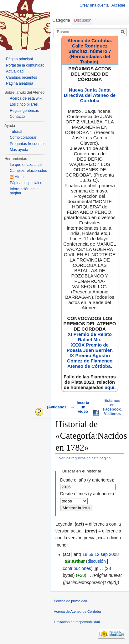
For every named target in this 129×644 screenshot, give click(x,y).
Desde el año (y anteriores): (87, 480)
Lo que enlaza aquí (26, 165)
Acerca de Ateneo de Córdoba (77, 612)
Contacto (17, 117)
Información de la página (24, 191)
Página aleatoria (20, 83)
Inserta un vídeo (83, 407)
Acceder (118, 5)
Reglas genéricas (24, 111)
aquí (109, 387)
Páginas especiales (26, 183)
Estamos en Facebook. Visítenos (112, 407)
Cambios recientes (21, 77)
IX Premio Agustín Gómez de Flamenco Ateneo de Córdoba (90, 361)
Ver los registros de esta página (85, 458)
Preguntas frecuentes (28, 144)
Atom (19, 177)
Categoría (61, 20)
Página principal (19, 59)
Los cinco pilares (24, 104)
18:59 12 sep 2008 (101, 554)
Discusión (83, 20)
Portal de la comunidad (25, 65)
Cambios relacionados (28, 171)
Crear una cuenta (94, 5)
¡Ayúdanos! (57, 407)
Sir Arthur (75, 561)
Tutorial (16, 132)
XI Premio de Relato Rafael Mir (90, 337)
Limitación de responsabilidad (77, 622)
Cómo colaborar (23, 137)
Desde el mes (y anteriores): (88, 494)
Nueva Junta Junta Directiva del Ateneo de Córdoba (90, 95)
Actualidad (15, 71)
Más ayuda (19, 150)
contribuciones (77, 568)
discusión (96, 561)
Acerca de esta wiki (26, 98)
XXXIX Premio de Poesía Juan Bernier (89, 347)
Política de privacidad (70, 601)
